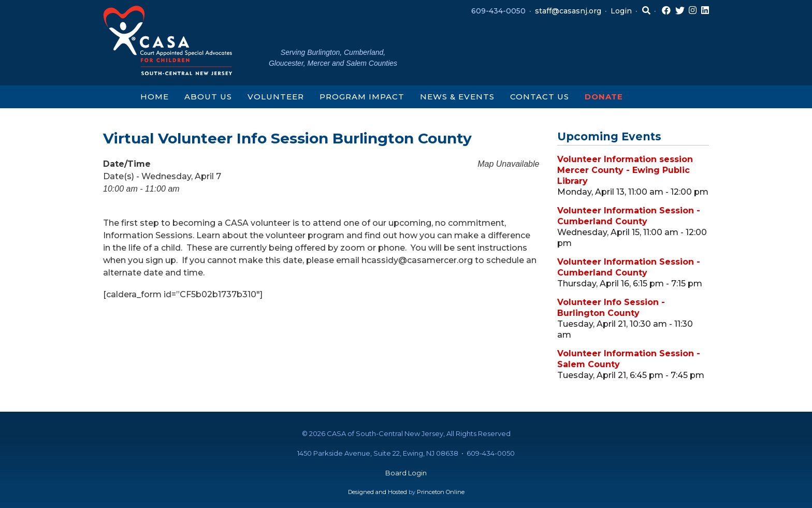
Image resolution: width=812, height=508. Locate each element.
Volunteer (276, 97)
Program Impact (362, 97)
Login (621, 11)
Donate (604, 97)
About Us (208, 97)
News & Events (457, 97)
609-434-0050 (498, 11)
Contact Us (540, 97)
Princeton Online (441, 492)
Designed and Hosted (378, 492)
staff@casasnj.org (568, 11)
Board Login (406, 473)
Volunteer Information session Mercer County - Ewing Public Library (625, 170)
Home (155, 97)
